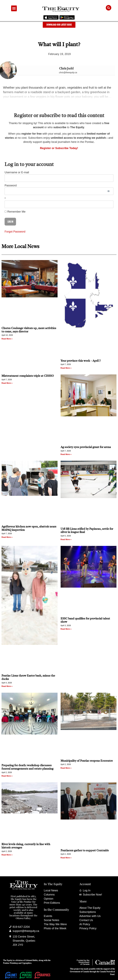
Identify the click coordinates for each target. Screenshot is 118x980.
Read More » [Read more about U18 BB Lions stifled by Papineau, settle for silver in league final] (66, 539)
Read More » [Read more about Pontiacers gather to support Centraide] (66, 858)
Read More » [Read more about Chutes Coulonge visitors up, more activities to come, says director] (7, 339)
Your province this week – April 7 (81, 361)
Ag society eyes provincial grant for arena (86, 447)
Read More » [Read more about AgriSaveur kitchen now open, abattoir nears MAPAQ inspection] (7, 537)
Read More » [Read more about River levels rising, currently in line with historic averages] (7, 855)
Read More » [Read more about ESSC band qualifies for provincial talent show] (66, 629)
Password (11, 185)
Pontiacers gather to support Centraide (85, 851)
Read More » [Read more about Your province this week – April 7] (66, 368)
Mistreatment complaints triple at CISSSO (28, 376)
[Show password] (108, 191)
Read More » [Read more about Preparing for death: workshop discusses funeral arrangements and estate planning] (7, 776)
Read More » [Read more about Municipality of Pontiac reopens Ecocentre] (66, 768)
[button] (14, 8)
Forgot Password (15, 232)
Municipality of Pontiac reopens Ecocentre (87, 761)
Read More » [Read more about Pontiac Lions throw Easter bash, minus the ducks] (7, 686)
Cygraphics (27, 963)
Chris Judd (66, 69)
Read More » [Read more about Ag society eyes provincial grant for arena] (66, 454)
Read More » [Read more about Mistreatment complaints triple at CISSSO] (7, 383)
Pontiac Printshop (10, 963)
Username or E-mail (17, 172)
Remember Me (15, 212)
